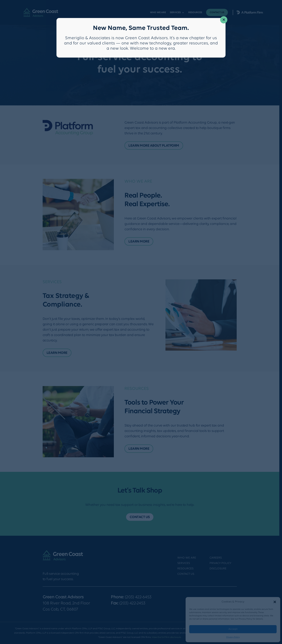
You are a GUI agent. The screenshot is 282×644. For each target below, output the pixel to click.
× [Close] (224, 20)
